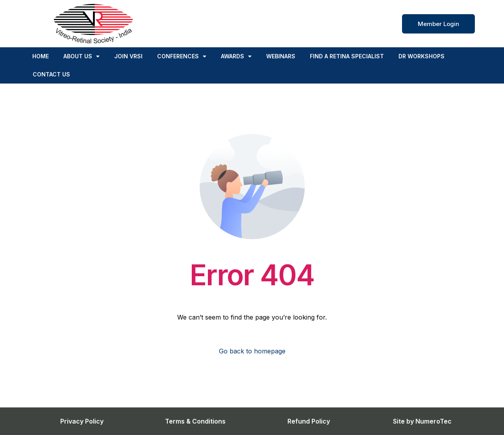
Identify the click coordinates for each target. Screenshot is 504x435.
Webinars (281, 56)
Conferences (182, 56)
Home (41, 56)
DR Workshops (422, 56)
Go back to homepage (252, 351)
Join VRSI (128, 56)
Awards (236, 56)
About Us (82, 56)
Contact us (51, 74)
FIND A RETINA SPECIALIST (347, 56)
